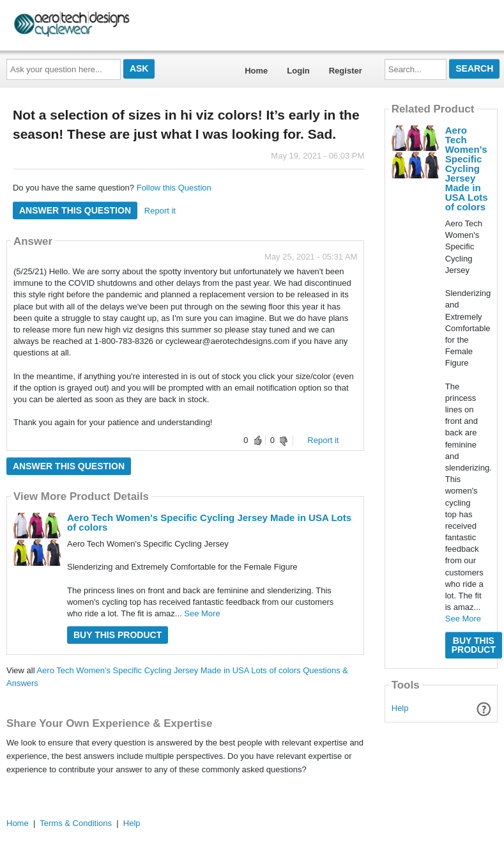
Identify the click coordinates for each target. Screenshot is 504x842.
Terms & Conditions (76, 823)
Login (298, 71)
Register (346, 71)
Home (256, 71)
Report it (160, 211)
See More (202, 613)
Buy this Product (118, 635)
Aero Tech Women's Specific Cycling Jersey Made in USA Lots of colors (209, 522)
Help (400, 708)
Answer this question (75, 210)
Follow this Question (174, 188)
